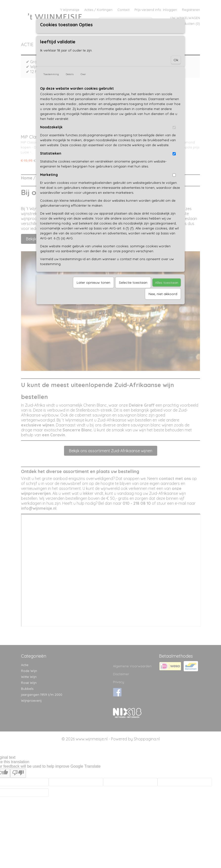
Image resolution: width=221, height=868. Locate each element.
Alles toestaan (167, 282)
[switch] (174, 127)
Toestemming (51, 74)
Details (70, 74)
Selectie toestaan (133, 282)
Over (83, 74)
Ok (176, 60)
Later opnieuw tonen (93, 282)
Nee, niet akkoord (163, 294)
